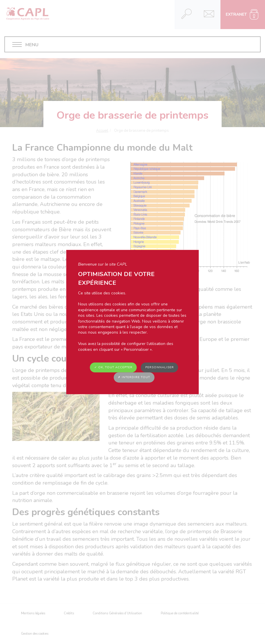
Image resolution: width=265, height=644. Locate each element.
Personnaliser (160, 367)
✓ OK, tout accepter (113, 367)
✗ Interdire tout (134, 378)
